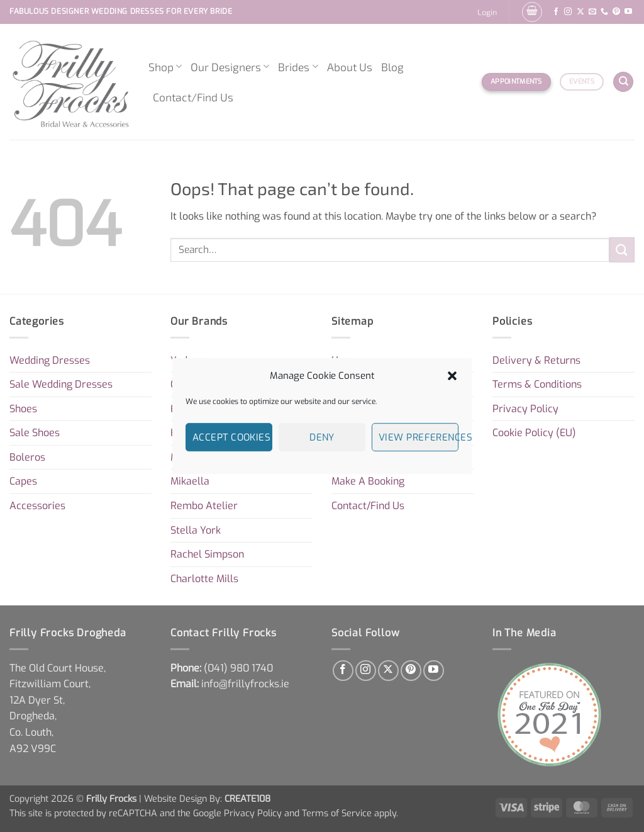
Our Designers (230, 67)
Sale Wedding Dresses (61, 384)
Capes (23, 481)
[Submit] (622, 250)
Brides (298, 67)
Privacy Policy (525, 409)
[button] (452, 376)
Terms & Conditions (537, 384)
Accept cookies (231, 437)
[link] (238, 668)
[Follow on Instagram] (568, 12)
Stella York (196, 530)
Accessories (37, 506)
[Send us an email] (592, 12)
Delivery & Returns (536, 360)
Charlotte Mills (204, 579)
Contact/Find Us (193, 97)
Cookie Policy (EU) (534, 433)
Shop (165, 67)
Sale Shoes (35, 433)
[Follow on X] (580, 12)
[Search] (623, 82)
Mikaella (190, 481)
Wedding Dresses (50, 360)
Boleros (27, 457)
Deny (322, 437)
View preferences (419, 437)
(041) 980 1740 (238, 668)
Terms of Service (337, 813)
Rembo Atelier (204, 506)
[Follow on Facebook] (556, 12)
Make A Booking (368, 481)
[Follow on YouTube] (628, 12)
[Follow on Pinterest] (616, 12)
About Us (350, 67)
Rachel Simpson (207, 554)
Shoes (23, 409)
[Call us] (604, 12)
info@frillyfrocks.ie (245, 684)
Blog (392, 67)
